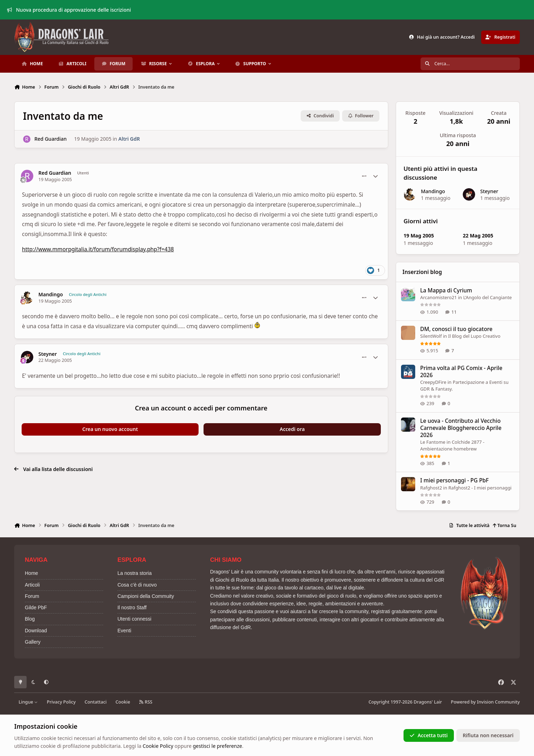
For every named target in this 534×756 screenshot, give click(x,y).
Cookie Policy (158, 746)
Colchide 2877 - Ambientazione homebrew (452, 445)
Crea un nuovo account (110, 429)
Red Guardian (51, 139)
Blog (30, 619)
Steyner (48, 354)
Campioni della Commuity (146, 596)
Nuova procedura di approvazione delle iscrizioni (69, 10)
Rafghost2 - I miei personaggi (480, 487)
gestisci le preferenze (218, 746)
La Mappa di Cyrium (446, 290)
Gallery (33, 642)
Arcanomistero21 (438, 297)
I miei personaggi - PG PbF (454, 480)
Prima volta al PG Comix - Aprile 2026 (461, 371)
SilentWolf (431, 336)
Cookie (123, 702)
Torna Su (504, 525)
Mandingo (51, 295)
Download (36, 631)
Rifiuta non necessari (488, 735)
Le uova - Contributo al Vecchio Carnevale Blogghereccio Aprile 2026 (461, 428)
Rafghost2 (431, 487)
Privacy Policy (61, 702)
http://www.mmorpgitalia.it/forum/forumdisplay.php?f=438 (98, 249)
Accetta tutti (429, 735)
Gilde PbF (36, 607)
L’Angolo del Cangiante (487, 297)
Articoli (32, 585)
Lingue (28, 702)
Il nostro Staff (132, 607)
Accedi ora (292, 429)
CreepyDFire (433, 382)
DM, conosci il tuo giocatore (456, 329)
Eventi (124, 631)
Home (31, 573)
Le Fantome (433, 442)
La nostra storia (135, 573)
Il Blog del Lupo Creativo (474, 336)
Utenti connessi (134, 619)
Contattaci (96, 702)
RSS (146, 702)
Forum (32, 596)
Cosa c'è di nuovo (137, 585)
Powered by (485, 702)
